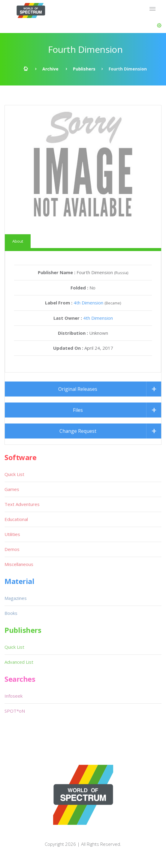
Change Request (78, 431)
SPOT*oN (15, 711)
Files (78, 410)
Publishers (84, 69)
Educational (16, 519)
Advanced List (19, 662)
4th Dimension (88, 303)
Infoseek (14, 696)
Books (11, 613)
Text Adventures (22, 504)
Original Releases (78, 389)
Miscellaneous (19, 564)
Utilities (12, 534)
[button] (159, 25)
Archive (50, 69)
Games (12, 489)
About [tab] (18, 241)
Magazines (16, 598)
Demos (12, 549)
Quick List (14, 474)
